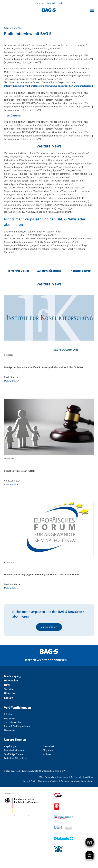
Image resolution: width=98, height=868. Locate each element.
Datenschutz (51, 777)
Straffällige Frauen (13, 754)
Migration (48, 750)
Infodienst (9, 714)
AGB (41, 777)
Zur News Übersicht (49, 271)
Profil (33, 781)
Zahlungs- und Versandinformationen (77, 781)
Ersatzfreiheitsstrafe (14, 750)
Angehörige (10, 746)
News (7, 685)
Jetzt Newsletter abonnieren (46, 660)
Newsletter (10, 730)
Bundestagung (12, 676)
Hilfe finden (11, 681)
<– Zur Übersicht (12, 116)
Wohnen (47, 754)
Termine (9, 689)
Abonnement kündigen (48, 781)
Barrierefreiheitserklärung (82, 777)
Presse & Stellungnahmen (17, 726)
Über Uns (40, 3)
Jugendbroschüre (13, 722)
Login (60, 3)
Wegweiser (10, 718)
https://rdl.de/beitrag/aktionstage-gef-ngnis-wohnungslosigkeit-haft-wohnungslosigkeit (48, 86)
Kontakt (51, 3)
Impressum (63, 777)
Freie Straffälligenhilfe (15, 758)
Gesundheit (49, 746)
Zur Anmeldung (49, 627)
